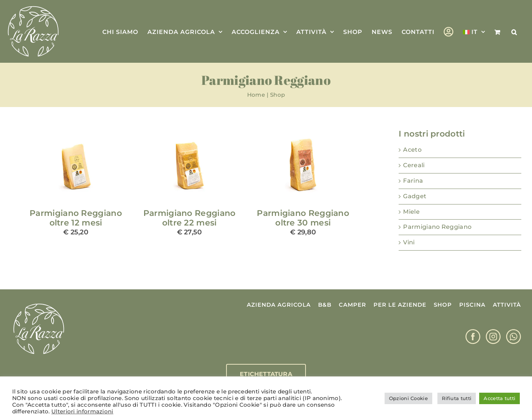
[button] (514, 31)
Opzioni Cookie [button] (408, 398)
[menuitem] (474, 31)
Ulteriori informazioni (82, 412)
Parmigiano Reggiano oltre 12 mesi (76, 218)
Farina (413, 181)
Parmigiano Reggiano (437, 227)
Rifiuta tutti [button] (457, 398)
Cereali (414, 165)
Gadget (415, 196)
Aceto (412, 150)
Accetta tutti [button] (499, 398)
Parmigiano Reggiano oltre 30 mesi (303, 218)
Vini (409, 242)
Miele (411, 212)
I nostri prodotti (432, 134)
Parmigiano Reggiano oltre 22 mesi (190, 218)
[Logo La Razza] (39, 304)
